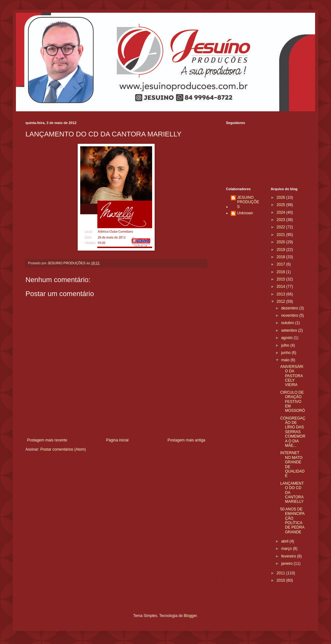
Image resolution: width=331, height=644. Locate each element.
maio (286, 360)
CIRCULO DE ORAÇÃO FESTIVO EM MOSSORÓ (292, 402)
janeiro (287, 564)
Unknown (245, 213)
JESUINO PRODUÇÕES (248, 202)
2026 (281, 197)
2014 (281, 287)
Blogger (190, 616)
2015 (281, 279)
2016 (281, 272)
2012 (281, 301)
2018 (281, 257)
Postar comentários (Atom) (63, 449)
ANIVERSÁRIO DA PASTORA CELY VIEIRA (292, 376)
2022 (281, 227)
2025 (281, 205)
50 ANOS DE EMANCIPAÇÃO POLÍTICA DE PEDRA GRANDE (292, 521)
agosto (287, 338)
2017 (281, 264)
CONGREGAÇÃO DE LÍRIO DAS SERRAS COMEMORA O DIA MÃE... (293, 432)
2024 (281, 212)
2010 (281, 580)
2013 (281, 294)
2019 (281, 250)
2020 (281, 242)
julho (286, 345)
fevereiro (289, 556)
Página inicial (117, 440)
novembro (290, 315)
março (287, 549)
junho (286, 353)
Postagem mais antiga (186, 440)
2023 (281, 220)
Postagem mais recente (47, 440)
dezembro (290, 308)
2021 (281, 235)
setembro (289, 330)
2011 (281, 573)
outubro (288, 323)
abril (285, 541)
